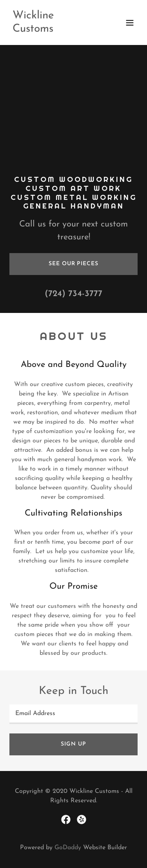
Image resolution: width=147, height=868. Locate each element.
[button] (130, 23)
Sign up (73, 744)
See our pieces (73, 264)
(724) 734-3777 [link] (73, 294)
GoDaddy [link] (68, 848)
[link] (54, 30)
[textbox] (73, 714)
